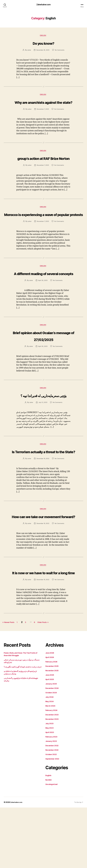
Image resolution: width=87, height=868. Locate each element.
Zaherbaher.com (43, 5)
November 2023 (52, 780)
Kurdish (49, 840)
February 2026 (51, 722)
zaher (29, 51)
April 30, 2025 (43, 311)
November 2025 (52, 731)
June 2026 (50, 713)
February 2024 (51, 771)
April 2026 (50, 718)
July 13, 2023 (43, 441)
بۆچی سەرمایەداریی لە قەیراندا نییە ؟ (44, 430)
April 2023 (50, 793)
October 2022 (51, 815)
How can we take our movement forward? (43, 566)
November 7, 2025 (43, 117)
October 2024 (51, 753)
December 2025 (52, 727)
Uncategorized (52, 845)
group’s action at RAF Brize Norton (43, 170)
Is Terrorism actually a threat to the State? (43, 493)
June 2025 (50, 735)
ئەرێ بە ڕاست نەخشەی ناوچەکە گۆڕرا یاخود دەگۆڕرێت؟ (23, 727)
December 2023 (52, 775)
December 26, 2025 (43, 51)
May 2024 (49, 762)
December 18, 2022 (43, 504)
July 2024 (49, 758)
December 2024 (52, 749)
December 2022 (52, 806)
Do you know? (43, 43)
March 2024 (50, 766)
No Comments (60, 51)
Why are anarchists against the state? (44, 106)
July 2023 (49, 784)
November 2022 (52, 810)
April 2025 (50, 740)
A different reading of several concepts (43, 300)
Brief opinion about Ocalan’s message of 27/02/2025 (44, 366)
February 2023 (51, 797)
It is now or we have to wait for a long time (43, 629)
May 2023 (49, 788)
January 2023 (51, 802)
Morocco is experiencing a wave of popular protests (43, 233)
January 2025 (51, 744)
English (44, 36)
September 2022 (52, 819)
